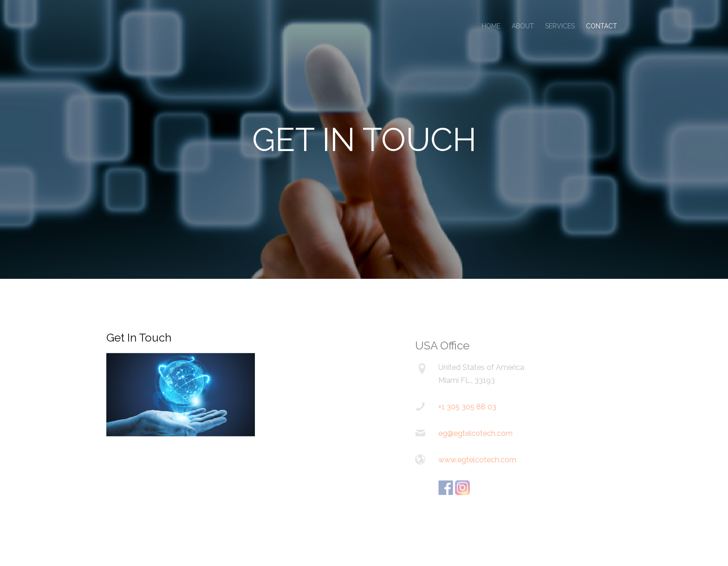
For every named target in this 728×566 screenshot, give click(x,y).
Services (560, 26)
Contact (601, 26)
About (523, 26)
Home (491, 26)
